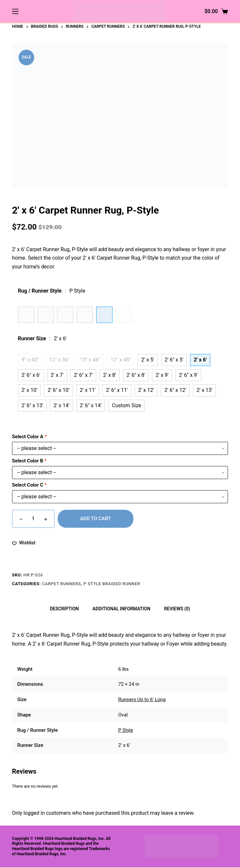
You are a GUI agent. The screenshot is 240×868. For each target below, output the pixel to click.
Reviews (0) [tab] (177, 609)
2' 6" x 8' (136, 375)
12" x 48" (121, 360)
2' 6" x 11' (117, 390)
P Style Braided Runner (112, 584)
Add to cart (96, 519)
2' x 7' (57, 375)
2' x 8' (109, 375)
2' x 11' (88, 390)
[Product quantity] (33, 519)
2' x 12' (146, 390)
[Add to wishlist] (24, 543)
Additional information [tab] (121, 609)
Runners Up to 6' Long (142, 699)
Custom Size (126, 405)
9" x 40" (30, 360)
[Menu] (15, 11)
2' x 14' (61, 405)
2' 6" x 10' (59, 390)
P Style (126, 730)
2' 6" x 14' (91, 405)
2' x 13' (204, 390)
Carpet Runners (62, 584)
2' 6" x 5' (174, 360)
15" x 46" (90, 360)
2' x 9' (162, 375)
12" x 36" (59, 360)
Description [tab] (64, 609)
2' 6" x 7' (83, 375)
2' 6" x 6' (31, 375)
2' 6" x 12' (175, 390)
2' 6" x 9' (188, 375)
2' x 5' (148, 360)
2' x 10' (29, 390)
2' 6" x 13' (32, 405)
